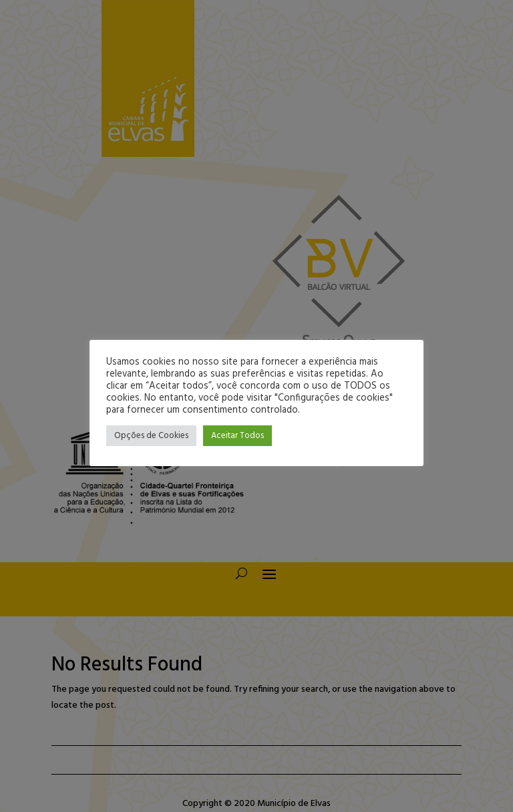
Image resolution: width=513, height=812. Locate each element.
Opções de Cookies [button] (151, 436)
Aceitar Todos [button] (237, 436)
